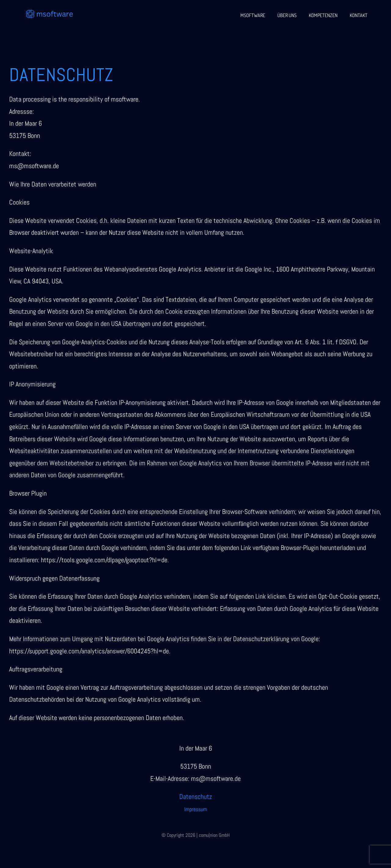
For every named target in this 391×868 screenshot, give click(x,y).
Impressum (196, 809)
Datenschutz (196, 796)
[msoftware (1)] (49, 12)
